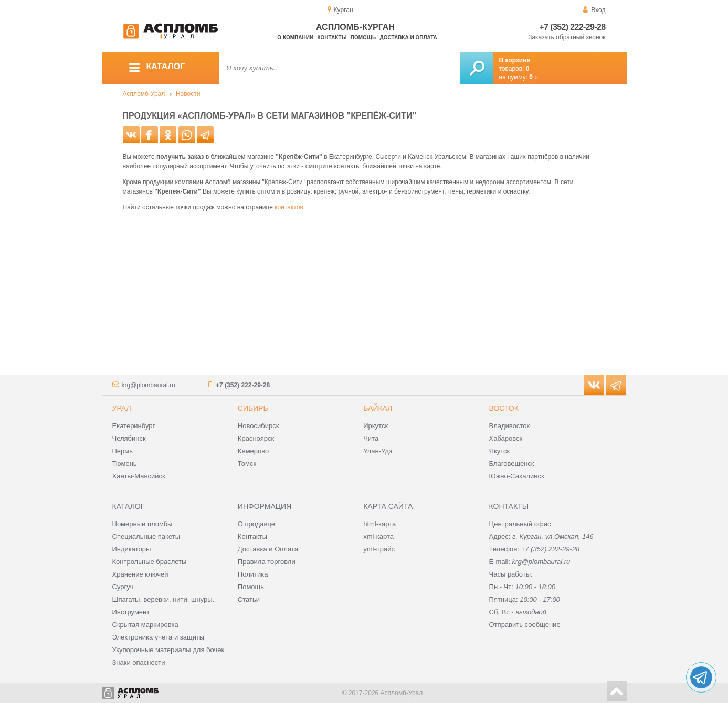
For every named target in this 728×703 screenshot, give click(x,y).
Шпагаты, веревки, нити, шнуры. (163, 599)
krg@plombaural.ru (149, 385)
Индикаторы (132, 549)
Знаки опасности (139, 662)
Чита (371, 438)
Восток (504, 408)
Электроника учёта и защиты (159, 637)
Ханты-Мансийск (139, 476)
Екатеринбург (134, 426)
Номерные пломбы (143, 524)
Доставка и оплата (409, 38)
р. (534, 77)
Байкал (378, 408)
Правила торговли (267, 562)
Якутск (500, 451)
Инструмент (131, 612)
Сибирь (253, 408)
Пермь (123, 451)
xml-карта (378, 536)
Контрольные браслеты (150, 562)
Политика (253, 574)
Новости (188, 94)
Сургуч (123, 587)
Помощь (363, 38)
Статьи (249, 599)
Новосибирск (259, 426)
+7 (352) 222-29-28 (573, 27)
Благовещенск (512, 464)
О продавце (256, 524)
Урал (122, 408)
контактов (289, 207)
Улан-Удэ (378, 451)
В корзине (515, 60)
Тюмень (125, 464)
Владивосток (510, 426)
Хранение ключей (140, 574)
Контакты (332, 38)
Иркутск (376, 426)
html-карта (379, 524)
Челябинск (129, 438)
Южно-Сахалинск (517, 476)
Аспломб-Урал (144, 94)
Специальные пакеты (146, 536)
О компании (295, 38)
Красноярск (256, 438)
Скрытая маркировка (145, 625)
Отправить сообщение (525, 625)
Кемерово (253, 451)
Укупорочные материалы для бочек (168, 650)
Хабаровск (506, 438)
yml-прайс (379, 549)
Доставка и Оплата (268, 549)
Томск (247, 464)
